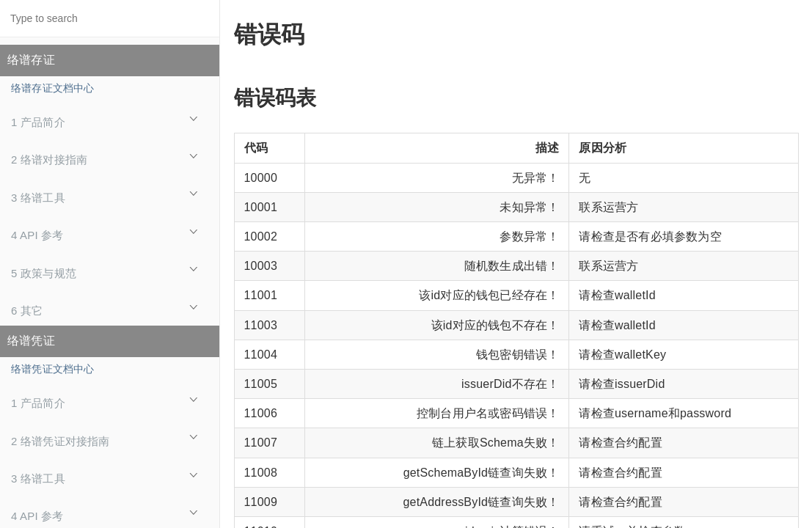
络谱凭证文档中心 (53, 369)
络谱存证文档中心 (53, 88)
